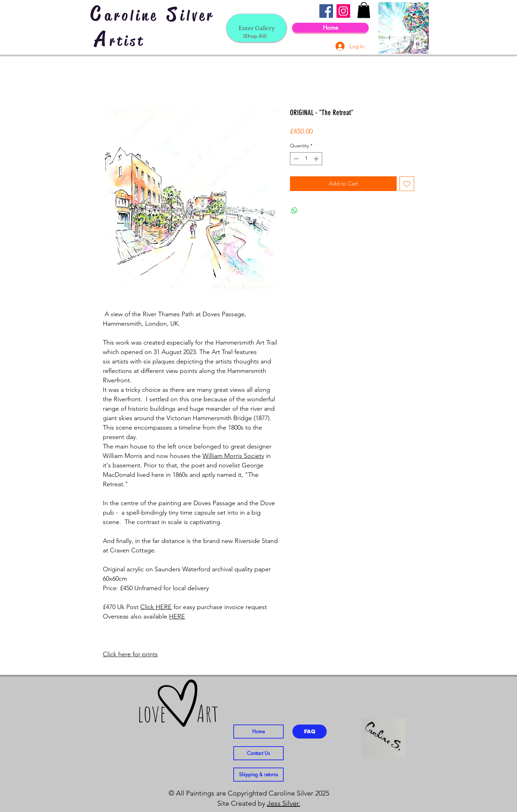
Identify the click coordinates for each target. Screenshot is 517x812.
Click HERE (156, 607)
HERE (177, 616)
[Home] (330, 28)
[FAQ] (310, 732)
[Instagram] (343, 11)
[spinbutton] (306, 159)
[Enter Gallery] (257, 28)
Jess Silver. (284, 803)
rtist (127, 41)
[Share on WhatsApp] (295, 211)
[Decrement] (295, 159)
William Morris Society (233, 456)
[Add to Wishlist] (407, 184)
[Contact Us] (258, 753)
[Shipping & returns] (258, 775)
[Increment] (317, 159)
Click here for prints (130, 654)
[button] (364, 10)
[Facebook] (326, 11)
